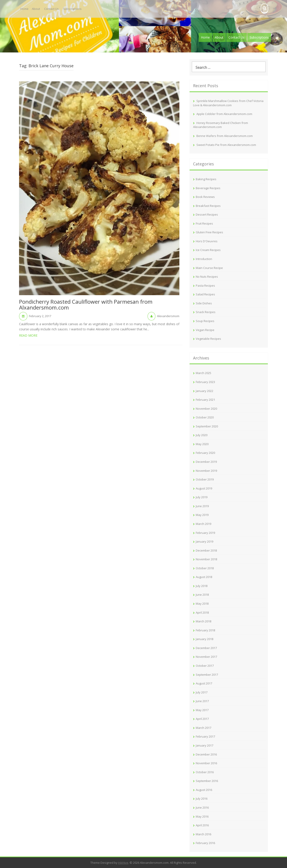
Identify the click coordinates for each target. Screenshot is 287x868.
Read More (28, 335)
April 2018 (202, 613)
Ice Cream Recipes (208, 250)
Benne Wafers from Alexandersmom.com (225, 136)
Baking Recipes (206, 179)
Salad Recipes (205, 294)
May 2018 (202, 604)
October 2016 (205, 772)
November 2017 (206, 657)
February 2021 (205, 400)
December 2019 (206, 462)
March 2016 (203, 834)
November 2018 (206, 559)
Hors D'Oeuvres (207, 241)
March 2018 (203, 621)
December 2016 (206, 754)
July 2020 (202, 435)
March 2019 (203, 524)
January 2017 (204, 745)
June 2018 (202, 595)
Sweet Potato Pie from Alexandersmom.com (226, 145)
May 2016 (202, 816)
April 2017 (202, 719)
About (36, 9)
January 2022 (204, 391)
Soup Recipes (205, 321)
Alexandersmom (168, 316)
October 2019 (205, 479)
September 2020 (207, 426)
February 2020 (205, 453)
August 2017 (204, 683)
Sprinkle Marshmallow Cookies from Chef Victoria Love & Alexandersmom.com (228, 103)
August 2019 (204, 488)
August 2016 (204, 790)
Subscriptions (72, 9)
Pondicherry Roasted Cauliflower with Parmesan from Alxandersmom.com (86, 305)
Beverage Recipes (208, 188)
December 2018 (206, 550)
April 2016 (202, 825)
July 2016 (202, 799)
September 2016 (207, 781)
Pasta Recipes (205, 286)
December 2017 (206, 648)
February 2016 (205, 843)
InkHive (123, 863)
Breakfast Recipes (208, 206)
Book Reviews (205, 197)
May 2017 (202, 710)
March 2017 (203, 728)
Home (24, 9)
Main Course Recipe (209, 268)
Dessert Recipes (207, 214)
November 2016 (206, 763)
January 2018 (204, 639)
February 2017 (205, 736)
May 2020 (202, 444)
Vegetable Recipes (208, 339)
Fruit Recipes (204, 223)
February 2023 (205, 382)
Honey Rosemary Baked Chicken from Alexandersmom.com (221, 125)
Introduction (204, 259)
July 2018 (202, 586)
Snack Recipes (206, 312)
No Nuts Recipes (207, 277)
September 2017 (207, 675)
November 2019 (206, 471)
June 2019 (202, 506)
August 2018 (204, 577)
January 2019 (204, 541)
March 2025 (203, 373)
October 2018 (205, 568)
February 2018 (205, 630)
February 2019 (205, 533)
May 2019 (202, 515)
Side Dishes (204, 303)
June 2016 (202, 807)
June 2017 (202, 701)
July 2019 (202, 497)
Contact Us (51, 9)
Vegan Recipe (205, 330)
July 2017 (202, 692)
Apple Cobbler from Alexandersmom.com (224, 114)
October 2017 (205, 666)
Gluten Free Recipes (209, 232)
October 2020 (205, 417)
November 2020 (206, 409)
